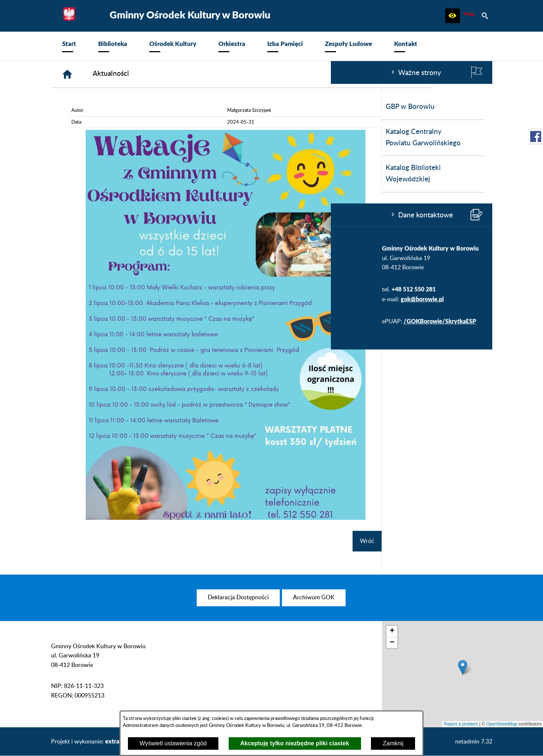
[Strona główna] (178, 74)
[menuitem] (69, 46)
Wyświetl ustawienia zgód (173, 743)
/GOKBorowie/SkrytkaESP (109, 321)
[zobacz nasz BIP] (469, 16)
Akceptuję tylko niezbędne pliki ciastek (295, 743)
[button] (453, 16)
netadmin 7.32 (474, 742)
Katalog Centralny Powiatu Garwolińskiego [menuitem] (92, 138)
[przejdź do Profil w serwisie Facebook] (536, 136)
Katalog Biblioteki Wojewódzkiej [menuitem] (82, 174)
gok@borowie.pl (91, 299)
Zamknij (393, 743)
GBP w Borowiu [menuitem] (79, 107)
